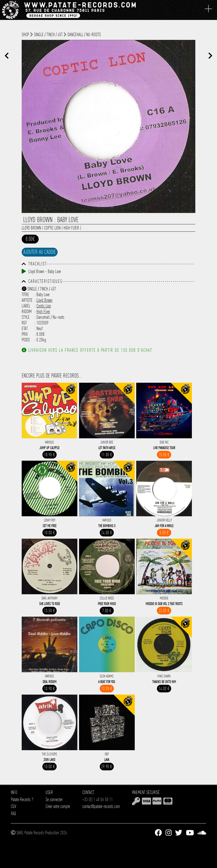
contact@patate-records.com (101, 806)
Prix (25, 334)
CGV (14, 806)
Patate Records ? (22, 799)
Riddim (27, 312)
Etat (25, 328)
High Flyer (71, 228)
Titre (25, 295)
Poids (26, 340)
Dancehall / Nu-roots (84, 35)
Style (26, 317)
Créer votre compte (58, 806)
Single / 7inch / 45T (48, 35)
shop (25, 35)
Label (26, 306)
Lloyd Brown (31, 228)
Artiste (27, 300)
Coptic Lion (52, 228)
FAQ (13, 814)
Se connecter (54, 799)
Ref (24, 323)
